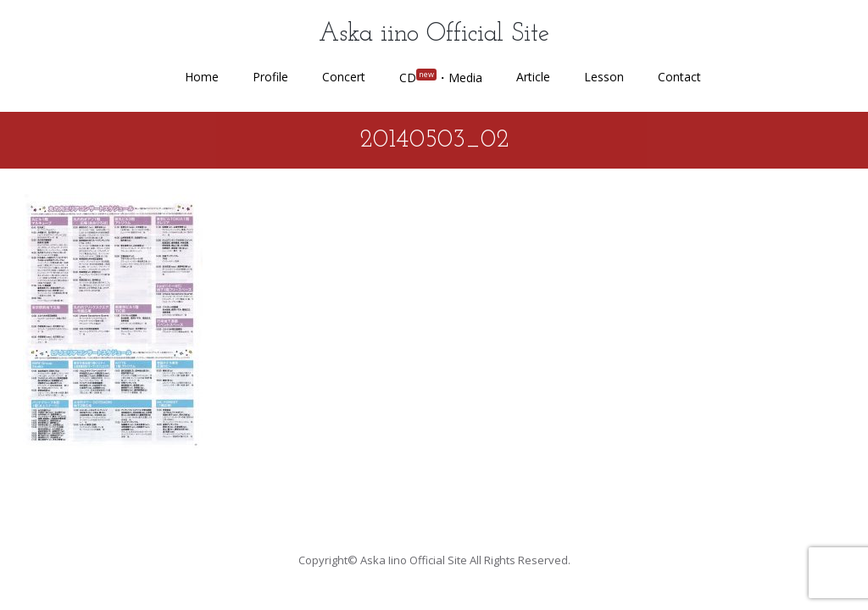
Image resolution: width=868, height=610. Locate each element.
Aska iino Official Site (434, 34)
